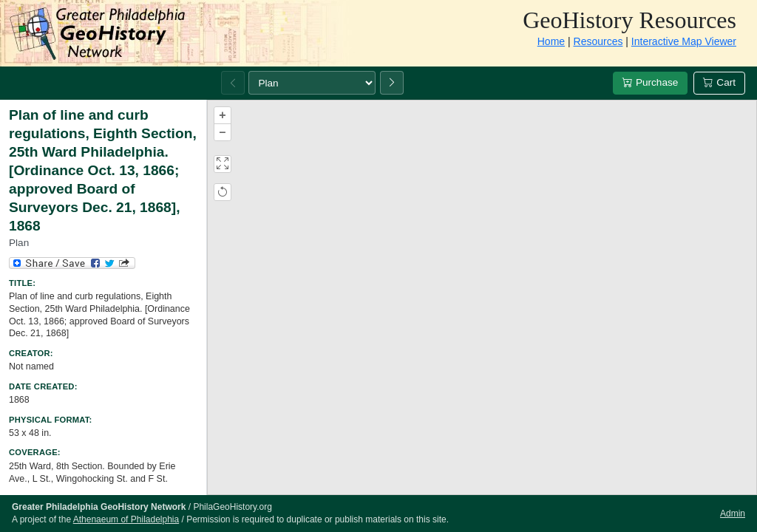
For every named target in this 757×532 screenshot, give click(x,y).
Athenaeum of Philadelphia (126, 519)
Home (551, 41)
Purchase (650, 82)
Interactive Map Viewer (684, 41)
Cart (719, 82)
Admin (733, 514)
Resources (598, 41)
